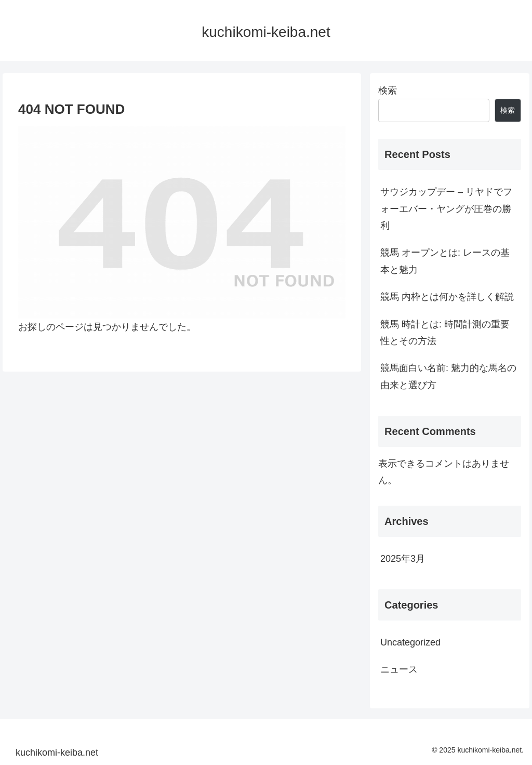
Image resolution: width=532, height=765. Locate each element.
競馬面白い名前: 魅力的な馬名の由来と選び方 (448, 376)
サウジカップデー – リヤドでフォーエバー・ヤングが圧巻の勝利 (446, 209)
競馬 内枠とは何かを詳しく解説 (447, 297)
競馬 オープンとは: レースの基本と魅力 (445, 261)
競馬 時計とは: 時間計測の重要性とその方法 (445, 333)
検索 (388, 90)
